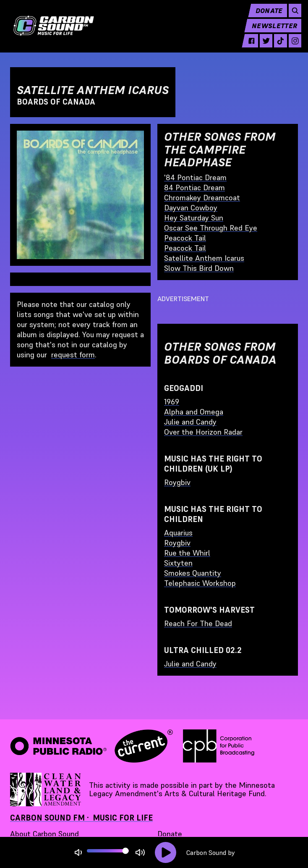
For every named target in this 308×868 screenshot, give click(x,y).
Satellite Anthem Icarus (204, 258)
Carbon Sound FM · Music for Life (81, 818)
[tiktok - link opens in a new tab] (277, 47)
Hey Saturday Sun (194, 218)
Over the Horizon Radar (203, 432)
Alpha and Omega (194, 412)
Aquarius (178, 533)
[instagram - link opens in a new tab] (291, 47)
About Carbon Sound (44, 834)
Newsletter (271, 32)
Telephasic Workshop (200, 583)
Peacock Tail (185, 238)
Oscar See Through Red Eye (211, 228)
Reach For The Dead (198, 623)
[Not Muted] (78, 853)
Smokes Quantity (193, 573)
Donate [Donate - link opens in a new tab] (170, 834)
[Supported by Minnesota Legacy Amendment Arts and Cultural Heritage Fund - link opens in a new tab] (46, 789)
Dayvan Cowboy (191, 208)
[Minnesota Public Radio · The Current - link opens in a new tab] (91, 746)
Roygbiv (177, 482)
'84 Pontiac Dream (195, 177)
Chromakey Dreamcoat (202, 198)
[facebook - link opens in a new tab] (248, 47)
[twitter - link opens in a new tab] (262, 47)
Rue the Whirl (187, 553)
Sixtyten (178, 563)
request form (73, 355)
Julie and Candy (190, 422)
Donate (266, 17)
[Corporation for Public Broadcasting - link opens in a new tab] (219, 746)
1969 (172, 402)
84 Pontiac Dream (194, 187)
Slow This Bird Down (199, 268)
